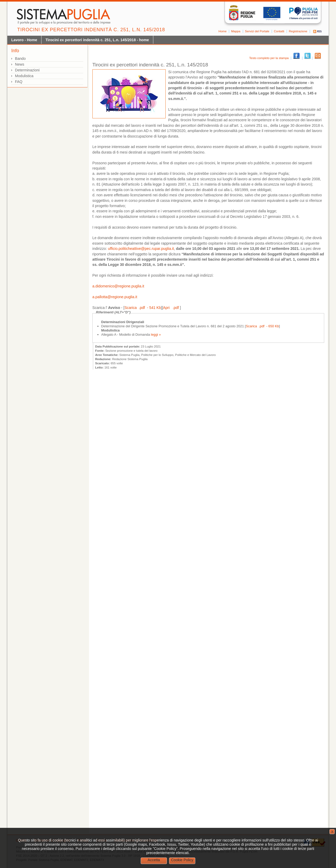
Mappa (236, 31)
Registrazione (298, 31)
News (20, 64)
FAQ (19, 82)
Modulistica (24, 76)
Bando (20, 59)
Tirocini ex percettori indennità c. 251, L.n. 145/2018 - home (97, 40)
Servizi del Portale (257, 31)
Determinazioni (27, 70)
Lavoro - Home (24, 40)
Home (222, 31)
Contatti (279, 31)
